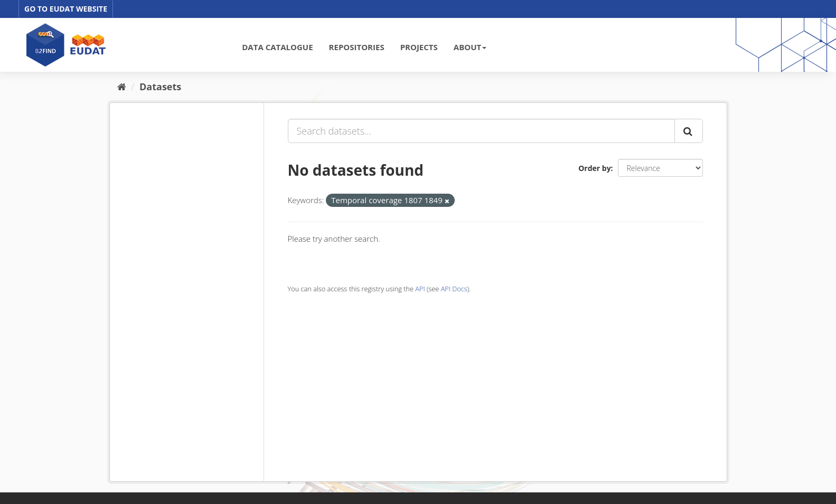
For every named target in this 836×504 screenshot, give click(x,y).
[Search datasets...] (481, 131)
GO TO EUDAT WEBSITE (66, 9)
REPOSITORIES (357, 47)
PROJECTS (419, 47)
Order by (594, 168)
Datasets (160, 87)
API (420, 289)
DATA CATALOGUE (277, 47)
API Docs (454, 289)
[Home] (122, 87)
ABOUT (470, 47)
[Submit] (689, 131)
